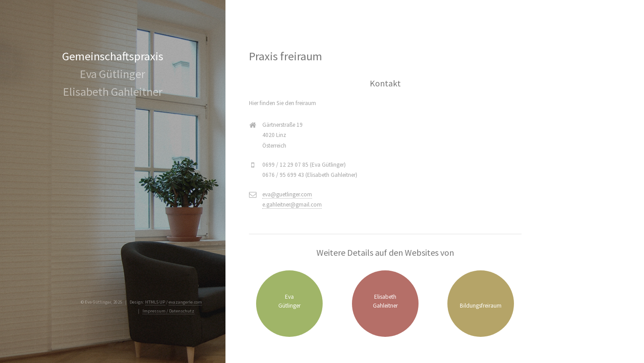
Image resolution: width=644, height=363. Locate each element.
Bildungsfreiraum (481, 306)
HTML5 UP (155, 302)
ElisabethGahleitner (385, 301)
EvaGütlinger (289, 301)
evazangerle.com (185, 302)
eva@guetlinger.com (287, 194)
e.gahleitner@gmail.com (292, 205)
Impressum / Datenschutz (168, 311)
